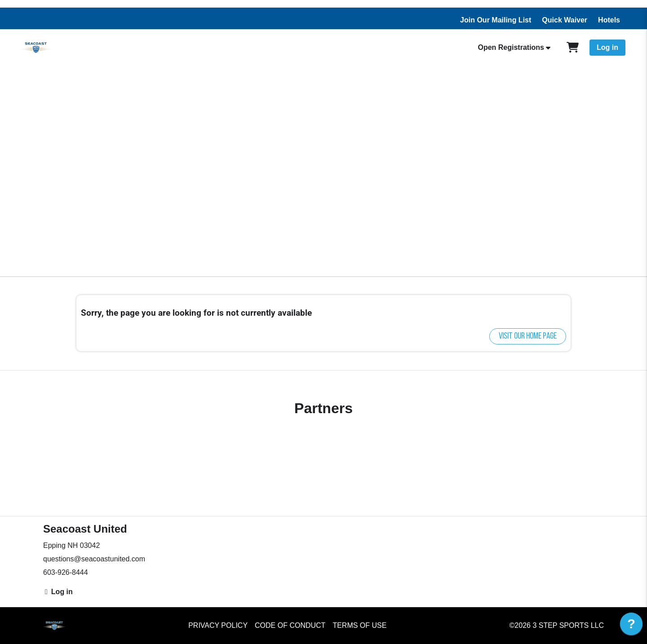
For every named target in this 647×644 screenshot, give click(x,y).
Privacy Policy (218, 625)
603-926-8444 (66, 572)
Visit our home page (528, 336)
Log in (607, 47)
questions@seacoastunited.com (94, 559)
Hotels (609, 20)
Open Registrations (511, 47)
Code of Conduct (290, 625)
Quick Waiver (565, 20)
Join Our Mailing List (496, 20)
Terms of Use (359, 625)
